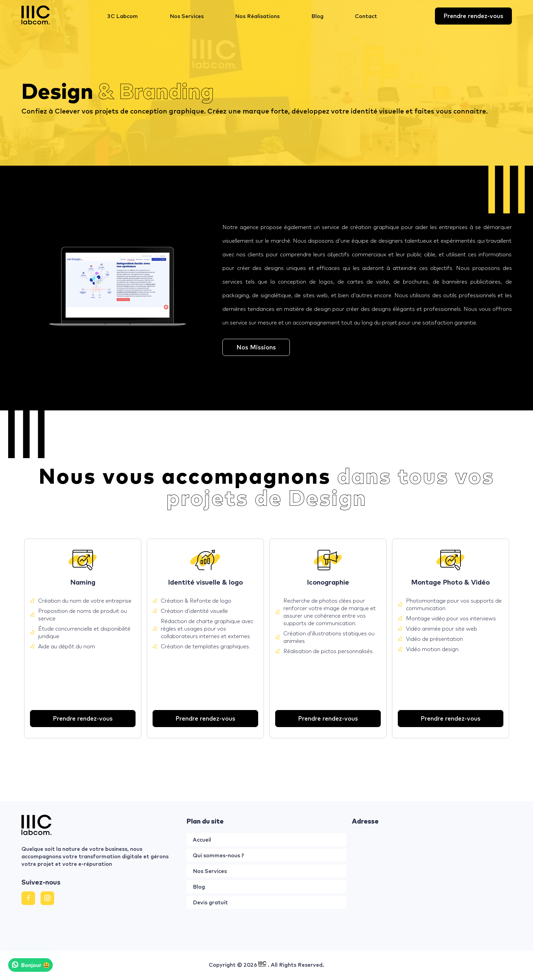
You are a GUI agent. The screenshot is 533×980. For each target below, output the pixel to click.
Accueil (202, 840)
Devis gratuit (210, 902)
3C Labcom (123, 16)
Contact (366, 16)
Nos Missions (256, 347)
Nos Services (187, 16)
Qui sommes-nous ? (218, 855)
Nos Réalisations (257, 16)
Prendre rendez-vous (473, 16)
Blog (317, 16)
